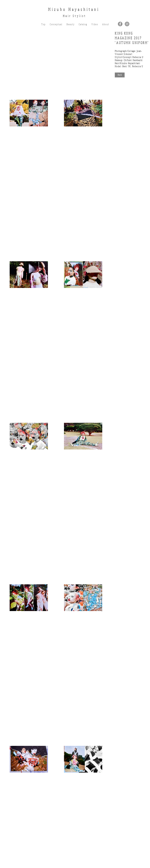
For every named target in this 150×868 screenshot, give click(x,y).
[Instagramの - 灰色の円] (127, 24)
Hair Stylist (74, 16)
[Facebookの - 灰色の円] (120, 24)
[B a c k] (120, 75)
